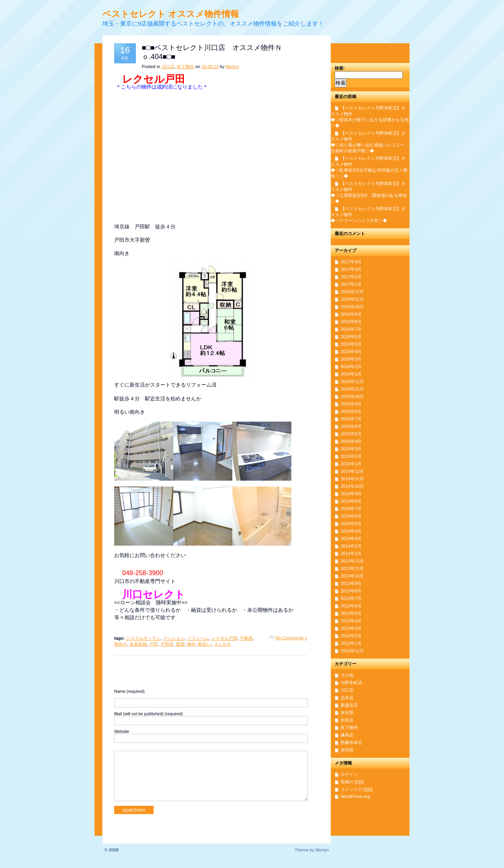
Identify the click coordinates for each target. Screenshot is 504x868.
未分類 (347, 713)
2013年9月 (351, 583)
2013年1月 (351, 643)
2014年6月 (351, 516)
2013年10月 (352, 576)
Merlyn (232, 67)
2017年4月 (351, 262)
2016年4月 (351, 352)
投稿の (352, 782)
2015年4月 (351, 441)
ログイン (349, 774)
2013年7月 (351, 598)
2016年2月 (351, 366)
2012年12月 (352, 651)
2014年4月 (351, 531)
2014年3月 (351, 539)
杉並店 (347, 720)
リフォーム (198, 638)
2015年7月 (351, 419)
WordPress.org (355, 796)
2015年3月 (351, 449)
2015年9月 (351, 404)
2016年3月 (351, 359)
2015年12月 (352, 381)
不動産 (246, 638)
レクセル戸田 (224, 638)
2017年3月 (351, 269)
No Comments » (291, 638)
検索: (340, 68)
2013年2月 (351, 636)
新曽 (180, 644)
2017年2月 (351, 277)
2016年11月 (352, 299)
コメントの (357, 789)
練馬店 (347, 735)
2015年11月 (352, 389)
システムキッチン (143, 638)
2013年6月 (351, 606)
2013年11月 (352, 568)
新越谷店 (349, 705)
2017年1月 (351, 284)
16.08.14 (210, 67)
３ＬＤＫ (222, 644)
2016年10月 (352, 307)
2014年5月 (351, 524)
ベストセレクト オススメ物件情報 (171, 14)
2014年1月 (351, 553)
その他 (347, 675)
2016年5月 (351, 344)
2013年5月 (351, 613)
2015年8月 (351, 411)
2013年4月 (351, 621)
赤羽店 (347, 750)
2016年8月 (351, 322)
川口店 (168, 67)
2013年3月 (351, 628)
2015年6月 (351, 426)
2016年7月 (351, 329)
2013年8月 (351, 591)
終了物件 (185, 67)
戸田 (154, 644)
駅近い (205, 644)
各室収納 (138, 644)
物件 (191, 644)
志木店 (347, 698)
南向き (121, 644)
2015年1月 (351, 464)
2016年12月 (352, 292)
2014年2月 (351, 546)
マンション (174, 638)
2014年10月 (352, 486)
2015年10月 (352, 396)
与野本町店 (351, 683)
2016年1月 (351, 374)
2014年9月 (351, 494)
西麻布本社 (351, 742)
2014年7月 (351, 509)
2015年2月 (351, 456)
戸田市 (167, 644)
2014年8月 (351, 501)
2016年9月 (351, 314)
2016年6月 (351, 337)
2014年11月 (352, 479)
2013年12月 (352, 561)
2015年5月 (351, 434)
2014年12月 (352, 471)
